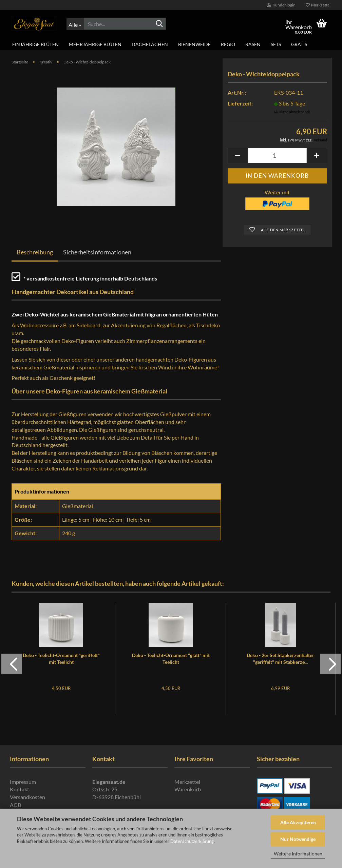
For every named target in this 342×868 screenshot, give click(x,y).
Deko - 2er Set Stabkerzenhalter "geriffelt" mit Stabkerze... (280, 659)
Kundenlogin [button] (281, 5)
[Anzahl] (277, 156)
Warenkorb (188, 789)
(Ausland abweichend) (292, 112)
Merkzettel (318, 5)
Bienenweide (194, 44)
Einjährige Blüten (35, 44)
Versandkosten (27, 797)
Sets (276, 44)
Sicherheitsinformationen (97, 252)
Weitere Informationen (298, 854)
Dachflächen (150, 44)
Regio (228, 44)
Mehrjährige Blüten (95, 44)
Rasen (253, 44)
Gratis (299, 44)
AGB (15, 805)
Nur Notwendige (298, 839)
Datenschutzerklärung (192, 841)
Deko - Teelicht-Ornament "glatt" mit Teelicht (171, 659)
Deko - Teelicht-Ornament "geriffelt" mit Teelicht (61, 659)
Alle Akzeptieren (298, 822)
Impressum (23, 782)
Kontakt (20, 789)
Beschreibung (35, 252)
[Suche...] (75, 24)
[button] (238, 156)
